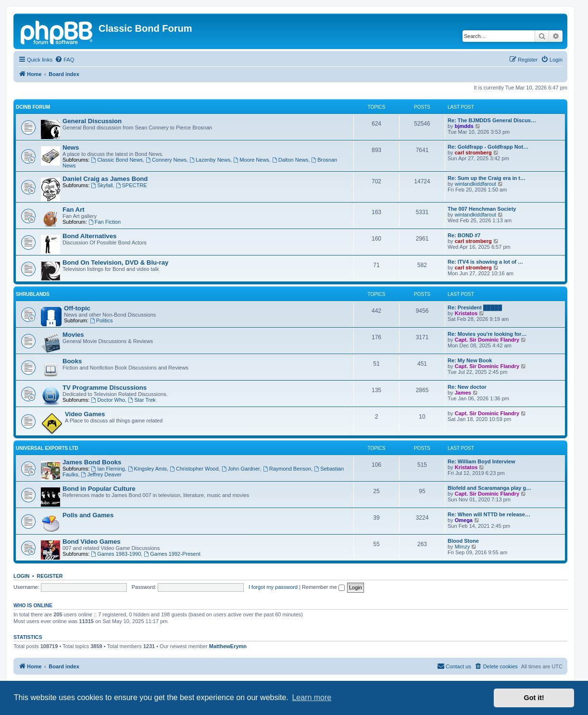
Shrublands (33, 294)
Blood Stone (463, 541)
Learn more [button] (312, 697)
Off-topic (77, 308)
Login (21, 576)
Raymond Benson (287, 469)
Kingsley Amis (147, 469)
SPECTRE (131, 185)
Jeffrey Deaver (101, 474)
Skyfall (102, 185)
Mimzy (463, 547)
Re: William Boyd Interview (482, 461)
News (71, 147)
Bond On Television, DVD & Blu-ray (115, 262)
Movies (73, 335)
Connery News (166, 160)
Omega (464, 520)
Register (50, 576)
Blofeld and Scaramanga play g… (489, 488)
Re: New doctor (467, 387)
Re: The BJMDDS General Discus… (492, 120)
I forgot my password (273, 587)
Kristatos (466, 313)
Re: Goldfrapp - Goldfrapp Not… (488, 147)
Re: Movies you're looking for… (487, 334)
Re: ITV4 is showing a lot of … (485, 262)
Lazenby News (210, 160)
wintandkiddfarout (475, 184)
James (463, 393)
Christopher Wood (194, 469)
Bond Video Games (92, 542)
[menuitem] (64, 60)
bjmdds (464, 126)
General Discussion (92, 121)
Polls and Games (88, 515)
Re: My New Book (470, 360)
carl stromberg (473, 153)
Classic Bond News (117, 160)
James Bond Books (92, 462)
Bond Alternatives (89, 236)
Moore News (251, 160)
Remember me (323, 587)
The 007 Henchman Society (482, 209)
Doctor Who (108, 400)
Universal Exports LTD (47, 448)
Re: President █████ (475, 307)
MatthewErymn (228, 646)
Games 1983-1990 (116, 554)
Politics (101, 320)
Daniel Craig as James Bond (105, 179)
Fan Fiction (105, 222)
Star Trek (142, 400)
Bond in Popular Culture (99, 489)
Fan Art (74, 210)
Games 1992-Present (172, 554)
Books (72, 361)
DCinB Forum (33, 107)
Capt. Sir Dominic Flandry (487, 340)
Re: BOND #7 (464, 235)
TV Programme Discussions (105, 388)
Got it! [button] (534, 698)
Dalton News (290, 160)
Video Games (85, 414)
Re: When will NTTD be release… (489, 514)
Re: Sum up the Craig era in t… (487, 178)
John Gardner (241, 469)
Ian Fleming (108, 469)
